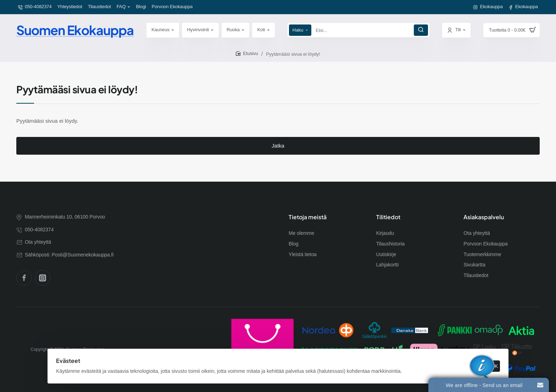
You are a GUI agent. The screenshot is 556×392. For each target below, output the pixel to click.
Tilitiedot (388, 217)
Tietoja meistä (308, 217)
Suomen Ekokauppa (75, 30)
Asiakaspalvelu (484, 217)
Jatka (278, 151)
